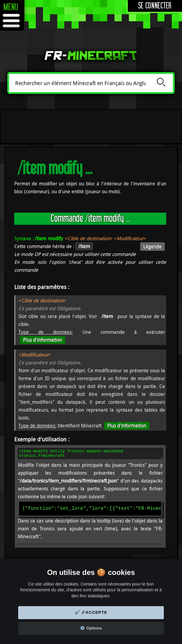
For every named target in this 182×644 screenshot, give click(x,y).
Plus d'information (43, 340)
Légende (152, 247)
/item (107, 316)
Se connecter (155, 6)
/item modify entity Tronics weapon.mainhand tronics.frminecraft (90, 454)
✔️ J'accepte (91, 612)
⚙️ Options (91, 628)
